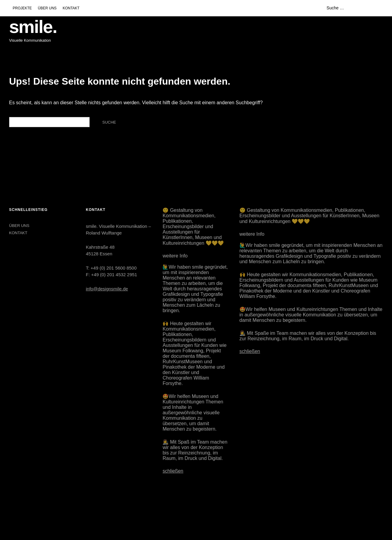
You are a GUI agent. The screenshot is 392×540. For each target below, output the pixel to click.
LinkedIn (29, 509)
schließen (173, 471)
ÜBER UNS (47, 8)
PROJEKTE (22, 8)
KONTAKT (71, 8)
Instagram (14, 509)
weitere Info (175, 256)
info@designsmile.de (107, 289)
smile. (33, 27)
